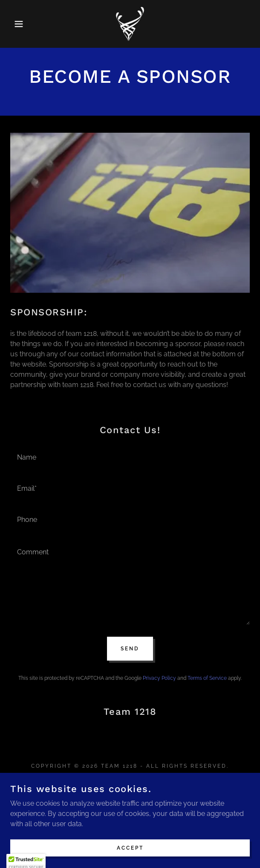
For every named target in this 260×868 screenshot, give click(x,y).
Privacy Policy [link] (159, 678)
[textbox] (130, 456)
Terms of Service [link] (207, 678)
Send (130, 649)
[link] (130, 24)
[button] (18, 24)
